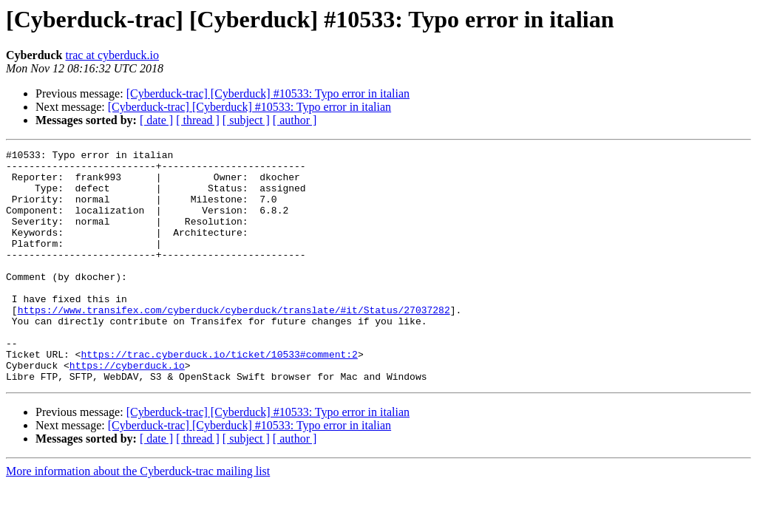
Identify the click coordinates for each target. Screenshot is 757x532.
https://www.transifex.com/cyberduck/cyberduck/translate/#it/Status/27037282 (234, 343)
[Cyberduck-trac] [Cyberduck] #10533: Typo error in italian (268, 93)
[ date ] (156, 120)
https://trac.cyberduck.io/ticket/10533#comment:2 (219, 396)
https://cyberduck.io (127, 409)
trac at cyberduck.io (112, 55)
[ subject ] (246, 120)
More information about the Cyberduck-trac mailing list (138, 518)
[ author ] (295, 120)
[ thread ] (198, 120)
